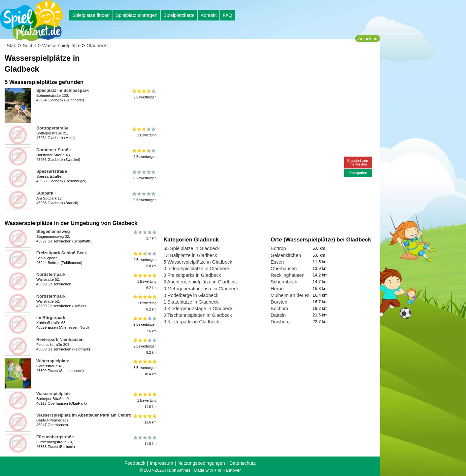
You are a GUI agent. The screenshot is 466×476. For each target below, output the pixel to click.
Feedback (135, 463)
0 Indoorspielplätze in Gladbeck (197, 269)
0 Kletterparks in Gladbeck (191, 322)
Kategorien (358, 173)
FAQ (228, 15)
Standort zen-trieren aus (358, 162)
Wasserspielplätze (61, 46)
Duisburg (280, 322)
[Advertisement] (238, 63)
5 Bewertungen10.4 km (144, 368)
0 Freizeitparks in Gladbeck (192, 275)
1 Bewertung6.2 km (144, 281)
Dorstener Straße (53, 150)
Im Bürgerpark (51, 318)
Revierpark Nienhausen (60, 339)
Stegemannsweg (53, 231)
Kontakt (209, 15)
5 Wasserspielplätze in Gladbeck (198, 262)
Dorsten (279, 302)
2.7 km (144, 235)
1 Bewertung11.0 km (144, 401)
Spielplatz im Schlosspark (63, 90)
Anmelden (368, 38)
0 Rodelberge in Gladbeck (191, 295)
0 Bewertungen (144, 175)
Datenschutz (243, 463)
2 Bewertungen (144, 94)
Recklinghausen (287, 275)
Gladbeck (97, 46)
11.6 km (144, 419)
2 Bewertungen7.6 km (144, 325)
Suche (30, 46)
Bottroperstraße (52, 128)
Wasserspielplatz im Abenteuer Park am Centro (84, 415)
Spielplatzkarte (179, 15)
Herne (277, 289)
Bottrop (278, 248)
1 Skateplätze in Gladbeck (191, 302)
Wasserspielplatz (53, 394)
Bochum (279, 309)
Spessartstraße (52, 171)
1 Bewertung (144, 132)
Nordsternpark (51, 274)
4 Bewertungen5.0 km (144, 260)
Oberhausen (284, 269)
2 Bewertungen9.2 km (144, 346)
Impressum (161, 463)
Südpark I (46, 193)
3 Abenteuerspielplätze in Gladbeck (201, 282)
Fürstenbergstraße (55, 437)
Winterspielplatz (53, 361)
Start (12, 46)
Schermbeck (284, 282)
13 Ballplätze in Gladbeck (190, 255)
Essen (277, 262)
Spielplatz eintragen (136, 15)
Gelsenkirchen (286, 255)
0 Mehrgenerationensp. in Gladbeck (201, 289)
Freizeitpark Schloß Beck (62, 253)
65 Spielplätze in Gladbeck (191, 248)
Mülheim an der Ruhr (293, 295)
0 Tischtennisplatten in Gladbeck (198, 315)
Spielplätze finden (91, 15)
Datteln (278, 315)
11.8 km (144, 441)
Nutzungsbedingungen (201, 463)
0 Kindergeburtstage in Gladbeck (198, 309)
